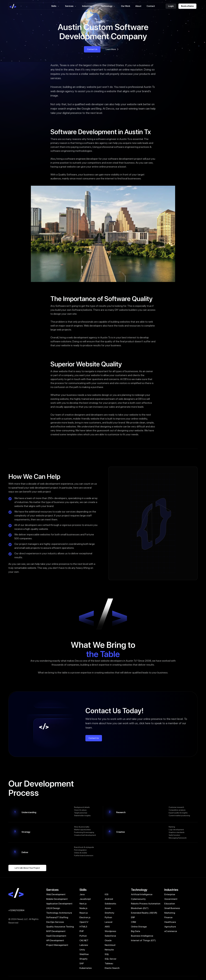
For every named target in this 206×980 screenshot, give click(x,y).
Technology (108, 6)
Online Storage (139, 927)
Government (171, 899)
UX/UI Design (53, 908)
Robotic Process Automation (146, 904)
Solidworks (110, 904)
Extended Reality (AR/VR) (144, 913)
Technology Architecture (59, 913)
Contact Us (92, 49)
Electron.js (85, 917)
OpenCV (84, 922)
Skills (56, 6)
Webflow (84, 954)
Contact (151, 6)
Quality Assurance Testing (60, 927)
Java (82, 894)
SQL (107, 954)
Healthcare (170, 922)
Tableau (109, 963)
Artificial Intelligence (142, 894)
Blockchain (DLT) (140, 908)
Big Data (136, 931)
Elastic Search (112, 968)
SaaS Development (56, 936)
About (138, 6)
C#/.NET (84, 940)
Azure (108, 908)
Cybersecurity (138, 899)
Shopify (83, 959)
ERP (133, 917)
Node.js (83, 908)
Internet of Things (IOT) (143, 940)
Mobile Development (57, 899)
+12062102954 (16, 910)
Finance (168, 917)
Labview (84, 945)
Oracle (108, 940)
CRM (133, 922)
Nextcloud (110, 945)
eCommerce (171, 931)
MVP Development (56, 931)
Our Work (126, 6)
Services (71, 6)
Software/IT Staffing (57, 917)
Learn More (112, 49)
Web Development (56, 894)
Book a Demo (187, 6)
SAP (82, 963)
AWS (107, 927)
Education (170, 904)
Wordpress (110, 931)
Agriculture (170, 927)
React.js (84, 913)
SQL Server (111, 959)
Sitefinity (110, 913)
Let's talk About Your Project (27, 868)
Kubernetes (86, 968)
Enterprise (170, 894)
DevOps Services (55, 922)
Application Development (59, 904)
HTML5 (83, 927)
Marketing (170, 913)
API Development (55, 940)
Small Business (172, 908)
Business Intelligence (142, 936)
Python (108, 917)
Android (109, 899)
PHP (82, 931)
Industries (89, 6)
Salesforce (110, 936)
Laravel (109, 922)
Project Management (57, 945)
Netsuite (109, 950)
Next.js (83, 904)
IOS (107, 894)
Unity (82, 950)
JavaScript (85, 899)
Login (171, 6)
